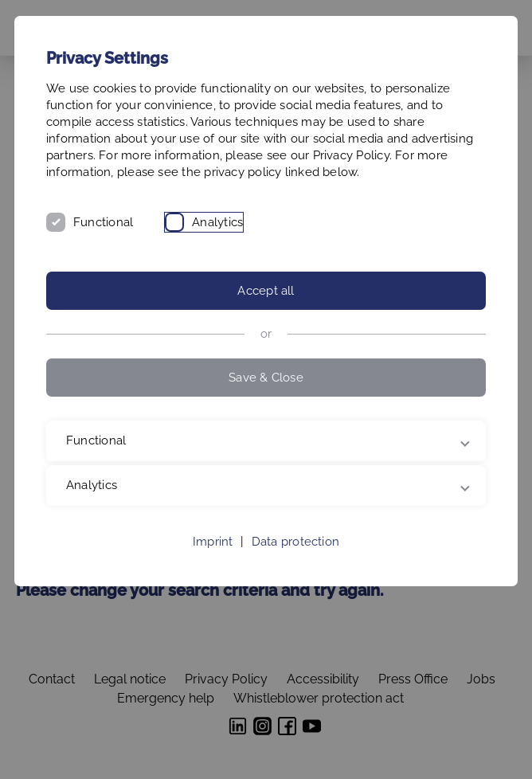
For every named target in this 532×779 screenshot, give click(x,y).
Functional (103, 222)
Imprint (213, 542)
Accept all (266, 291)
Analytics (217, 222)
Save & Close (266, 378)
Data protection (295, 542)
